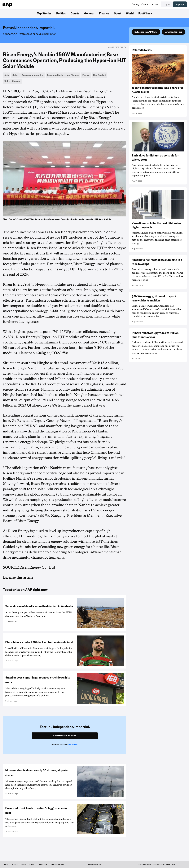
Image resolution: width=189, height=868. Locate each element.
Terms (6, 864)
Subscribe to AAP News (146, 32)
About (155, 4)
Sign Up (180, 4)
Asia (7, 75)
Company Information (33, 75)
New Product (100, 75)
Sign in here (73, 744)
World (130, 13)
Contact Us (43, 864)
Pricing (135, 4)
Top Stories (44, 13)
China (15, 75)
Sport (118, 13)
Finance (104, 13)
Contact (146, 4)
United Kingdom (12, 81)
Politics (61, 13)
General (89, 13)
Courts (75, 13)
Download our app (174, 32)
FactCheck (145, 13)
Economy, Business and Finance (63, 75)
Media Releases (57, 864)
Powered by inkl (95, 864)
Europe (86, 75)
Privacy (15, 864)
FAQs (24, 864)
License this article (18, 577)
